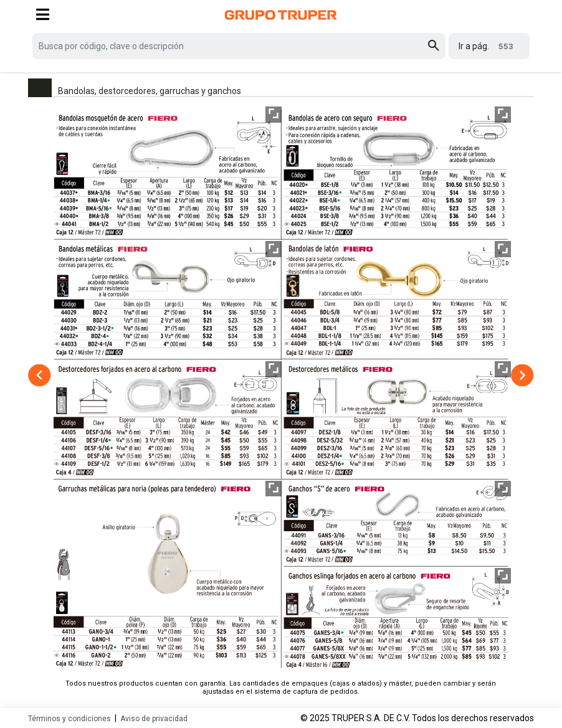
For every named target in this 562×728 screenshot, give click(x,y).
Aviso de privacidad (154, 719)
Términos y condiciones (69, 719)
